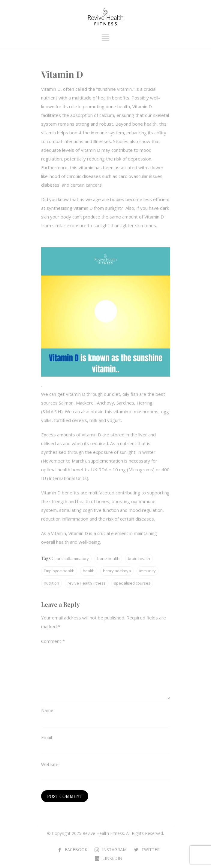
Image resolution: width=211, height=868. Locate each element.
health (89, 571)
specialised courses (132, 583)
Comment (53, 641)
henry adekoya (117, 571)
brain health (139, 558)
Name (47, 710)
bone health (108, 558)
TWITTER (151, 850)
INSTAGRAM (114, 850)
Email (47, 737)
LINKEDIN (112, 858)
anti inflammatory (73, 558)
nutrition (51, 583)
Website (50, 764)
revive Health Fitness (87, 583)
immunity (148, 571)
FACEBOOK (76, 850)
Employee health (59, 571)
